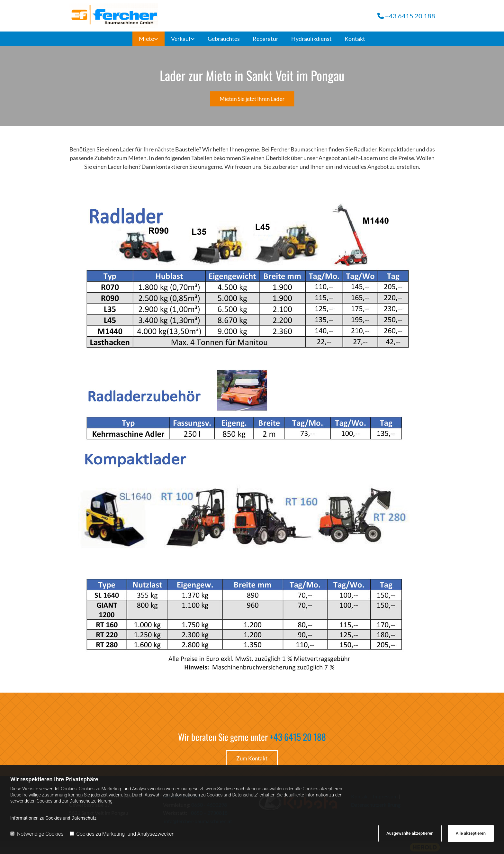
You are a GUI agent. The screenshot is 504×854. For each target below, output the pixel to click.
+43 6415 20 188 (298, 737)
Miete (146, 39)
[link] (148, 39)
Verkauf (181, 39)
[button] (252, 99)
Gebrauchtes (224, 39)
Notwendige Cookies (37, 834)
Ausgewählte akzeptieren (410, 833)
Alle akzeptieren (471, 833)
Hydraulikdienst (311, 39)
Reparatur (265, 39)
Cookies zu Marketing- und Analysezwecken (122, 834)
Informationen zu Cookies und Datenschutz (53, 818)
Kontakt (355, 39)
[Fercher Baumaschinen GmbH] (158, 16)
